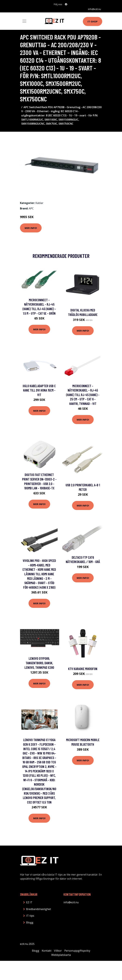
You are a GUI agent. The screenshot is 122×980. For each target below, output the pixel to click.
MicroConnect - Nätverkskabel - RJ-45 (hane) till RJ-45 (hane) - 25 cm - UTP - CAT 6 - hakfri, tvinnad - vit (83, 395)
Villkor (58, 951)
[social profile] (66, 4)
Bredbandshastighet (39, 909)
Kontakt (47, 951)
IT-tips (30, 916)
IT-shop (93, 21)
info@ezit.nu (94, 9)
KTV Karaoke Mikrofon (83, 669)
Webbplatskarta (61, 955)
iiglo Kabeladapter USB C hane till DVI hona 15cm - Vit (39, 390)
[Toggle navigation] (24, 21)
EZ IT (29, 902)
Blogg (30, 922)
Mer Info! (31, 228)
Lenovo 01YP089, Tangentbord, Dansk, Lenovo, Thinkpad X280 (39, 663)
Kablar (39, 203)
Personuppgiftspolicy (77, 951)
